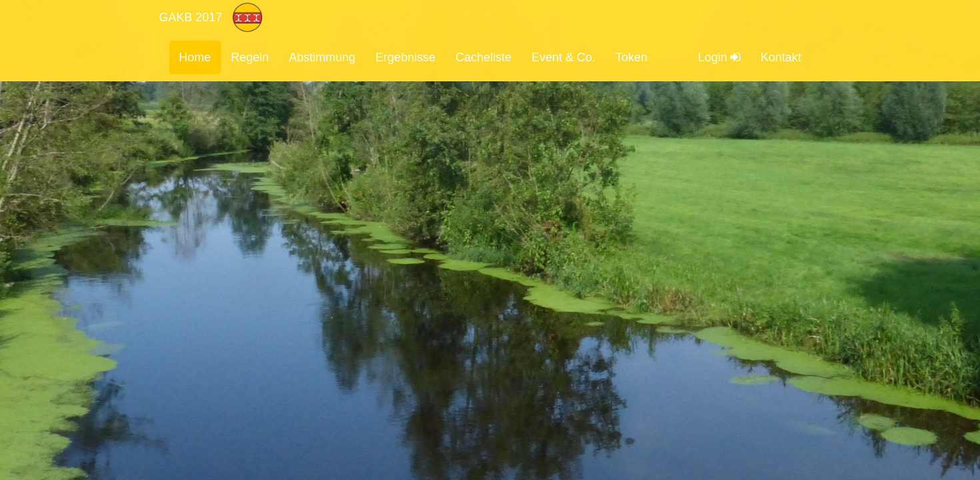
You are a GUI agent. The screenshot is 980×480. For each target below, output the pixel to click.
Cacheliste (484, 57)
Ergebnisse (406, 57)
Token (632, 57)
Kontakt (780, 57)
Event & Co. (564, 57)
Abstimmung (322, 57)
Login (719, 57)
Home (195, 57)
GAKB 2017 (191, 17)
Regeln (250, 57)
